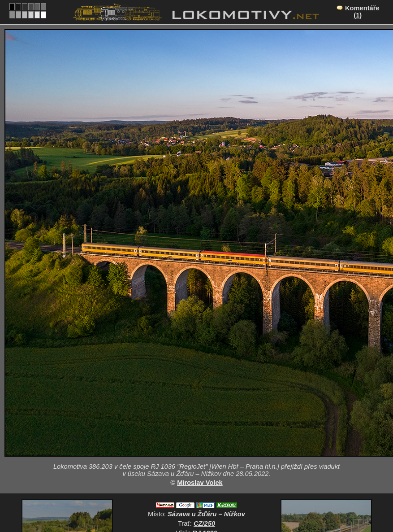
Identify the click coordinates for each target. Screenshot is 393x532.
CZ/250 (204, 523)
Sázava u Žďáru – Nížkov (206, 514)
